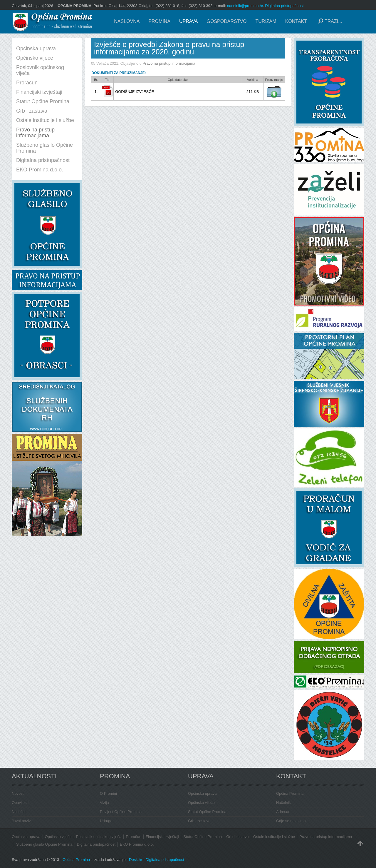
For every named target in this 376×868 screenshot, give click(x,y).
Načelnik (283, 803)
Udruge (106, 821)
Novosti (18, 793)
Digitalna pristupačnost (284, 6)
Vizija (104, 803)
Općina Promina (290, 793)
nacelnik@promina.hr (245, 6)
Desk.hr (136, 860)
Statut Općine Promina (207, 812)
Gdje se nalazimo (291, 821)
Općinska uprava (202, 793)
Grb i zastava (199, 821)
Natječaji (19, 812)
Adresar (283, 812)
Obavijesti (20, 803)
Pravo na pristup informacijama (169, 63)
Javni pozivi (22, 821)
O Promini (108, 793)
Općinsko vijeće (201, 803)
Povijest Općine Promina (121, 812)
